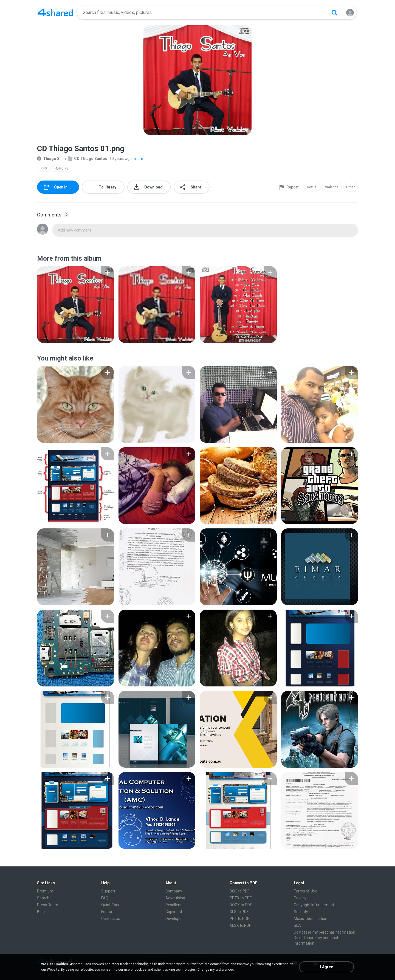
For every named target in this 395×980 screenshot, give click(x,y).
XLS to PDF (239, 912)
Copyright (174, 912)
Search (43, 898)
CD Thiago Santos (88, 159)
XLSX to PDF (240, 925)
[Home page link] (55, 13)
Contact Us (111, 919)
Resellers (173, 905)
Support (108, 891)
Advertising (175, 898)
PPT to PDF (239, 919)
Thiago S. (49, 159)
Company (174, 891)
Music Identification (311, 919)
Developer (174, 919)
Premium (45, 891)
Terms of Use (305, 891)
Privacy (300, 898)
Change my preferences (216, 970)
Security (301, 912)
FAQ (105, 898)
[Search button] (334, 13)
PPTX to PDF (241, 898)
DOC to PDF (239, 891)
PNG (44, 168)
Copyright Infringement (314, 905)
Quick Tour (110, 905)
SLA (297, 925)
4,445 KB (62, 168)
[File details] (76, 305)
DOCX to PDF (241, 905)
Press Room (48, 905)
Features (109, 912)
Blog (41, 912)
